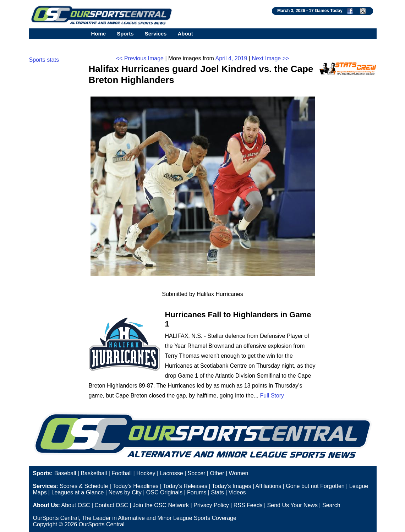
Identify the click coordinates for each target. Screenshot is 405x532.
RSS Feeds (248, 505)
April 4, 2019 (231, 58)
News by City (125, 492)
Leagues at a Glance (78, 492)
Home (99, 34)
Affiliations (269, 486)
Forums (197, 492)
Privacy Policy (211, 505)
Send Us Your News (292, 505)
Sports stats (44, 60)
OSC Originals (164, 492)
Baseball (65, 473)
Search (331, 505)
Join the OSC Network (161, 505)
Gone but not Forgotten (315, 486)
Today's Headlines (135, 486)
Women (239, 473)
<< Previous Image (140, 58)
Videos (237, 492)
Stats (217, 492)
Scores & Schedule (84, 486)
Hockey (146, 473)
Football (122, 473)
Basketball (94, 473)
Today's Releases (185, 486)
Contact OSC (111, 505)
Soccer (197, 473)
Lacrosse (172, 473)
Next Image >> (270, 58)
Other (217, 473)
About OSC (76, 505)
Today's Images (232, 486)
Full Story (272, 396)
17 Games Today (326, 11)
